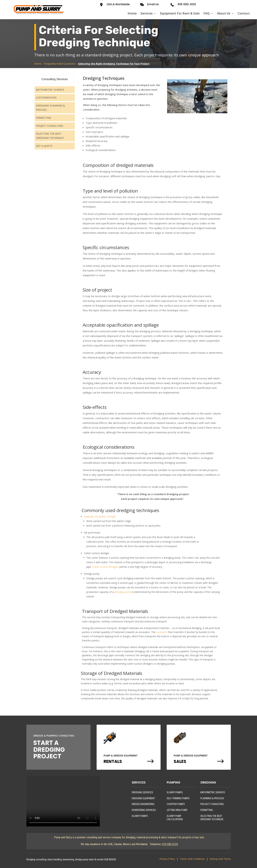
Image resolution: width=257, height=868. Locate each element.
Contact (244, 13)
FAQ (207, 13)
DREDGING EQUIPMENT (143, 798)
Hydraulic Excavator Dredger (100, 516)
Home (132, 13)
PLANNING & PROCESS (212, 798)
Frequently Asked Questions (60, 64)
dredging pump (123, 592)
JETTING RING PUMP (177, 810)
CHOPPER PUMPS (176, 804)
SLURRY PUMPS (140, 816)
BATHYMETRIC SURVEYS (213, 792)
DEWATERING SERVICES (144, 810)
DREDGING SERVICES (142, 792)
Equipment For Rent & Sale (180, 13)
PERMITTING (207, 810)
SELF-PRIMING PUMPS (178, 798)
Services (146, 13)
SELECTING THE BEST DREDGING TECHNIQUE (212, 818)
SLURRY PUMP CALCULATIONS (175, 818)
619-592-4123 (187, 4)
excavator (162, 632)
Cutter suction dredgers (106, 567)
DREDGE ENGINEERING (143, 804)
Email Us (153, 4)
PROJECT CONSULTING (212, 804)
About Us (224, 13)
